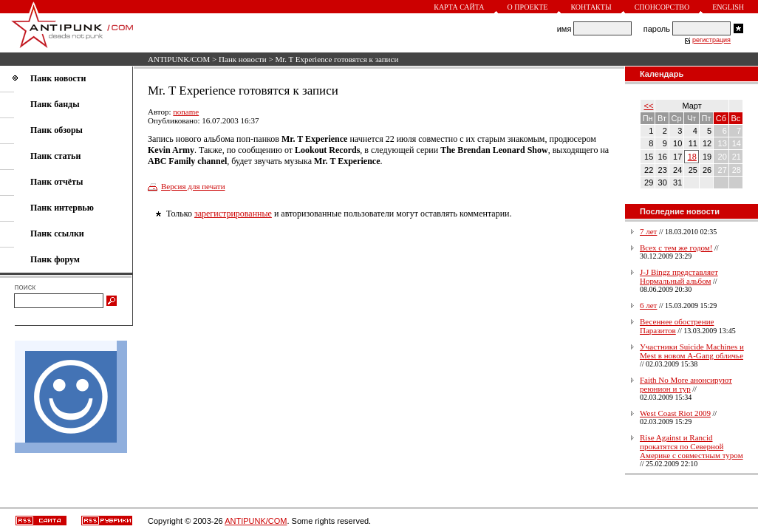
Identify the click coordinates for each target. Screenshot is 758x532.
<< (649, 106)
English (728, 7)
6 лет (648, 305)
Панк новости (243, 59)
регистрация (711, 40)
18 (692, 157)
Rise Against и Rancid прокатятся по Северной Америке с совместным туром (692, 446)
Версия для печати (193, 186)
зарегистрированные (233, 214)
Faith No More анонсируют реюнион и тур (686, 384)
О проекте (528, 7)
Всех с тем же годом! (676, 248)
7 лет (648, 231)
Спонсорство (662, 7)
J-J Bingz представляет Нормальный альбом (679, 276)
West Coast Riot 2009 (675, 413)
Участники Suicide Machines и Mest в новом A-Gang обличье (692, 351)
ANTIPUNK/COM (179, 59)
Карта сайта (459, 7)
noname (186, 112)
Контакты (591, 7)
